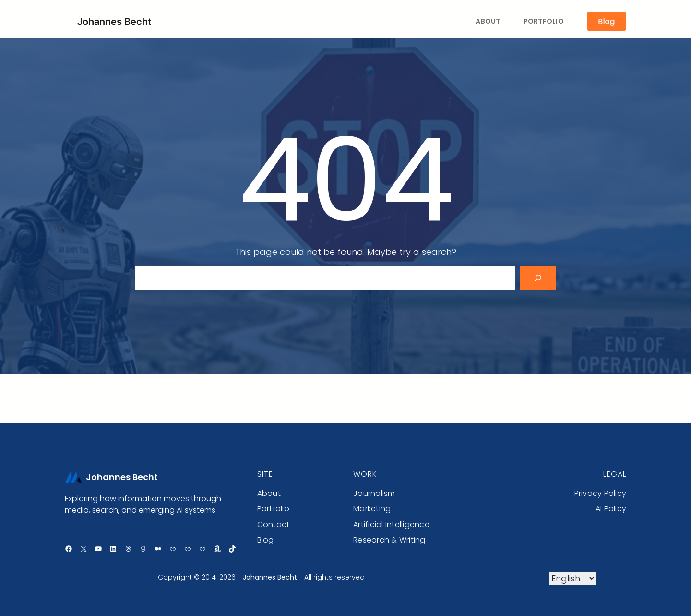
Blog (606, 21)
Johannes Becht (114, 22)
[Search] (538, 278)
